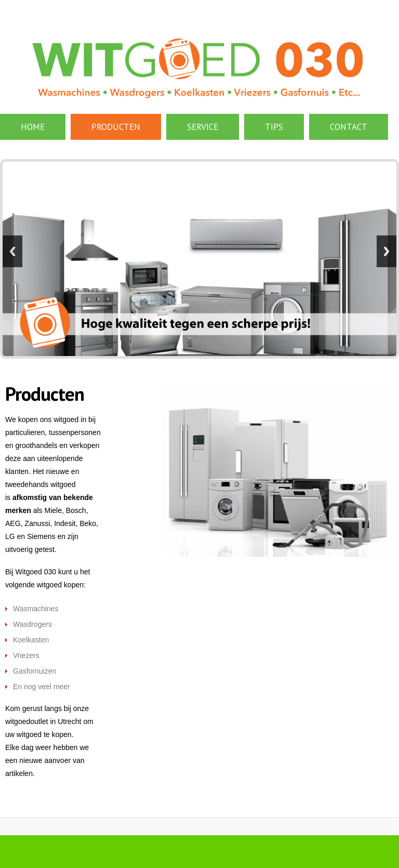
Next (387, 251)
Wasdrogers (32, 624)
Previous (12, 251)
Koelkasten (31, 640)
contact (349, 127)
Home (33, 127)
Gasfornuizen (35, 671)
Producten (116, 127)
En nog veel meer (42, 687)
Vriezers (26, 655)
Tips (274, 127)
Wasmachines (36, 609)
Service (203, 127)
